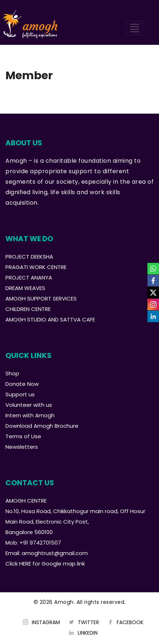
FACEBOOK (130, 622)
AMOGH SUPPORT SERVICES (41, 298)
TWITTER (88, 622)
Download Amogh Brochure (42, 426)
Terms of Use (23, 436)
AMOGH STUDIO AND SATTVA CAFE (50, 319)
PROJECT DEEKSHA (29, 257)
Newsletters (22, 447)
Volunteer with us (29, 405)
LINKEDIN (88, 633)
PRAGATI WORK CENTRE (36, 267)
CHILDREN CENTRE (28, 309)
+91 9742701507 (40, 543)
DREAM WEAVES (25, 288)
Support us (20, 394)
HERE (25, 564)
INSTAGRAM (46, 622)
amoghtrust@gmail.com (55, 553)
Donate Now (22, 384)
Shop (12, 373)
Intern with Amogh (30, 415)
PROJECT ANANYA (29, 278)
